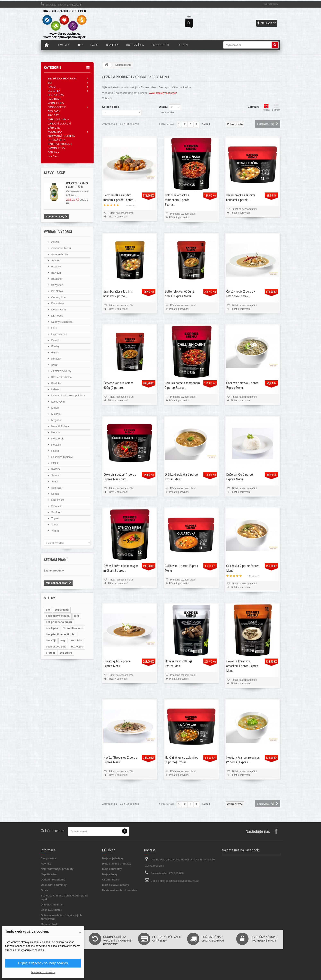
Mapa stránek (49, 924)
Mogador (56, 420)
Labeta (55, 389)
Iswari (54, 365)
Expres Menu (59, 334)
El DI (54, 328)
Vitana (55, 531)
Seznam (276, 107)
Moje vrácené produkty (117, 864)
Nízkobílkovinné (73, 628)
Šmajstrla (57, 506)
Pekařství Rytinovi (62, 457)
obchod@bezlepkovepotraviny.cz (179, 881)
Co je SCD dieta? (51, 910)
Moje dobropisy (112, 869)
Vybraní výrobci (58, 232)
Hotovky (56, 359)
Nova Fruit (57, 439)
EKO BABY (54, 111)
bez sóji (51, 640)
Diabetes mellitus (52, 905)
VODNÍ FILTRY (56, 103)
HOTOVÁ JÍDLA (57, 140)
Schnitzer (57, 488)
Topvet (55, 518)
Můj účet (109, 850)
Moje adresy (110, 874)
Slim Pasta (57, 500)
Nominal (56, 432)
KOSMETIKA (55, 132)
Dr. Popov (57, 316)
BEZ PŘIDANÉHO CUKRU (62, 79)
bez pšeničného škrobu (61, 634)
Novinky (46, 864)
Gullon (55, 353)
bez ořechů (62, 610)
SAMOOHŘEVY (57, 148)
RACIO (52, 87)
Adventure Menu (61, 248)
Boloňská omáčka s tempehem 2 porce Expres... (177, 200)
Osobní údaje (111, 880)
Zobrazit (107, 98)
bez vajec (77, 647)
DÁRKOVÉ (54, 128)
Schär (54, 482)
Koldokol (56, 383)
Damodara (57, 303)
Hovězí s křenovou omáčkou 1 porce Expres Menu (242, 666)
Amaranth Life (59, 254)
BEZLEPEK (54, 91)
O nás (44, 890)
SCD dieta (53, 152)
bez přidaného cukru (59, 622)
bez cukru (66, 653)
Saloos (55, 475)
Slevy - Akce (49, 858)
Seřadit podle (111, 107)
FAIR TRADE (55, 99)
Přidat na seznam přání (121, 213)
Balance (56, 267)
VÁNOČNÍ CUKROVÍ (59, 124)
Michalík (56, 414)
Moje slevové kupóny (116, 885)
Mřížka (266, 107)
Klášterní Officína (61, 377)
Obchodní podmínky (54, 885)
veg (63, 640)
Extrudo (55, 340)
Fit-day (55, 346)
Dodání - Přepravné (53, 880)
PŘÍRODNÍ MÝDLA (58, 120)
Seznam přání (56, 560)
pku (77, 616)
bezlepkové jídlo (56, 647)
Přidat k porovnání (118, 217)
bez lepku (52, 628)
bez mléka (76, 640)
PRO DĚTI (54, 115)
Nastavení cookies (43, 972)
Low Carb (53, 156)
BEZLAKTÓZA (56, 95)
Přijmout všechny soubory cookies (43, 963)
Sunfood (56, 512)
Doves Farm (58, 310)
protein (50, 653)
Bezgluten (57, 285)
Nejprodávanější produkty (57, 869)
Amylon (55, 260)
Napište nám (271, 4)
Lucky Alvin (58, 402)
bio (48, 610)
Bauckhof (57, 279)
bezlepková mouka (58, 616)
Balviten (56, 273)
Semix (55, 494)
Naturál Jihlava (60, 426)
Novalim (56, 445)
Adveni (55, 242)
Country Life (58, 297)
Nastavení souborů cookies (119, 890)
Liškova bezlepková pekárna (68, 396)
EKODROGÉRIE (57, 107)
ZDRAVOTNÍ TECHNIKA (61, 136)
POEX (55, 463)
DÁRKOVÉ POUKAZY (60, 144)
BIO (50, 83)
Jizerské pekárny (61, 371)
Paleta (55, 451)
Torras (55, 525)
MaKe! (55, 408)
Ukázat (163, 107)
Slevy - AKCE (54, 173)
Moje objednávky (113, 858)
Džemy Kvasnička (62, 322)
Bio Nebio (57, 291)
